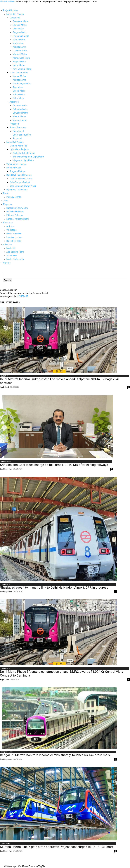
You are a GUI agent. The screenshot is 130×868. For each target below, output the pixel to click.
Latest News (5, 844)
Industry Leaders (14, 237)
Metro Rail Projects (15, 14)
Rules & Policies (14, 241)
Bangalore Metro (21, 21)
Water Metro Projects (16, 164)
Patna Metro (19, 98)
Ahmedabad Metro (22, 58)
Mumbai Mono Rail (18, 146)
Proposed (14, 124)
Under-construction (22, 135)
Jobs (6, 201)
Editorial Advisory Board (18, 219)
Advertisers (12, 255)
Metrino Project (14, 168)
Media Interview (14, 234)
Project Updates (11, 10)
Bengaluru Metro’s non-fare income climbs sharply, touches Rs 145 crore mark (55, 755)
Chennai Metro (20, 25)
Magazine (8, 204)
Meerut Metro (19, 116)
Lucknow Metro (20, 51)
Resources (8, 223)
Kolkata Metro (19, 47)
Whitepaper (12, 230)
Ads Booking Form (15, 252)
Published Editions (15, 212)
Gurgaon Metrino (18, 171)
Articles (10, 226)
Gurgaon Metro (20, 32)
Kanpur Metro (19, 76)
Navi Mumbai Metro (22, 69)
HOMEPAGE (23, 296)
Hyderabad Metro (21, 36)
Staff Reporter (6, 469)
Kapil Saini (4, 387)
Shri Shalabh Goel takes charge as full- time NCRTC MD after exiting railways (54, 465)
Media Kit (11, 248)
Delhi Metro (18, 29)
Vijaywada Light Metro (23, 160)
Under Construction (19, 73)
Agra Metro (18, 87)
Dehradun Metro (20, 109)
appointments (6, 462)
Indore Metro (19, 95)
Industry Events (14, 197)
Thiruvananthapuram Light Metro (28, 157)
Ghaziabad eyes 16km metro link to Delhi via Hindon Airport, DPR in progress (54, 588)
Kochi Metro (18, 43)
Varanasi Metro (20, 120)
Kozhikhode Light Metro (24, 153)
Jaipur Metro (19, 40)
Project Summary (18, 127)
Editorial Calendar (15, 215)
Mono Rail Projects (15, 142)
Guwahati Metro (20, 113)
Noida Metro (19, 65)
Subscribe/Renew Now (17, 208)
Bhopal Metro (19, 91)
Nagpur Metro (19, 62)
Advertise (8, 245)
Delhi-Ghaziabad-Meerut (21, 179)
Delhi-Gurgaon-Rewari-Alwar (23, 186)
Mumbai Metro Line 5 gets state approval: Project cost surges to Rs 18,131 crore (57, 847)
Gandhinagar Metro (22, 84)
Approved (14, 102)
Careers (7, 263)
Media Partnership (15, 259)
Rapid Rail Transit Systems (19, 175)
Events (6, 193)
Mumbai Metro (20, 54)
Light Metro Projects (19, 149)
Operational (15, 18)
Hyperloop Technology (17, 190)
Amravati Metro (20, 105)
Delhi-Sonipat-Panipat (20, 182)
